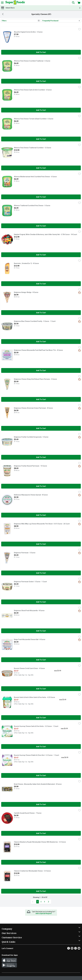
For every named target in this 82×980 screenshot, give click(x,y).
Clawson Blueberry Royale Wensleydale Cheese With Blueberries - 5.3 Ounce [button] (40, 842)
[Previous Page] (33, 902)
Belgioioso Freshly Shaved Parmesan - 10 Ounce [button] (30, 466)
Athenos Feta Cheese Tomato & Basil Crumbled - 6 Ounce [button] (34, 119)
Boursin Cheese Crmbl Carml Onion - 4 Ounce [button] (29, 669)
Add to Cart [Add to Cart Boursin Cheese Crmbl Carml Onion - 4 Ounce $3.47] (41, 689)
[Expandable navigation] (2, 3)
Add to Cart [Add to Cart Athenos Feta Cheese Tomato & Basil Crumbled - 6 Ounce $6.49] (41, 139)
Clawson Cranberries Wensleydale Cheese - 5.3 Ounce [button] (32, 871)
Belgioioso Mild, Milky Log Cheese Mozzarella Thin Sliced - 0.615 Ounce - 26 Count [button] (42, 524)
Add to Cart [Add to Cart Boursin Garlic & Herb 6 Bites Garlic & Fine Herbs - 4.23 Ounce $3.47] (41, 718)
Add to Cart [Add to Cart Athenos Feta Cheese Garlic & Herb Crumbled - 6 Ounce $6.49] (41, 110)
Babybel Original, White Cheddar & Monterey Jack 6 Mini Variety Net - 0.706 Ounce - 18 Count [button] (46, 235)
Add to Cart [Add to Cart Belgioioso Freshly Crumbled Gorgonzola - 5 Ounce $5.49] (41, 457)
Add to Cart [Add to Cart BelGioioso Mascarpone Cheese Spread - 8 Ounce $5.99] (41, 515)
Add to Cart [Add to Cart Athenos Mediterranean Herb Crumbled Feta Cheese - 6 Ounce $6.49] (41, 197)
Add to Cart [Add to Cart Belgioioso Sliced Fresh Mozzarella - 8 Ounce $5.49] (41, 631)
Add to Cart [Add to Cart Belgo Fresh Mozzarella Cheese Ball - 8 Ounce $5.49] (41, 660)
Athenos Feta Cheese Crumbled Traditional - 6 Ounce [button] (32, 61)
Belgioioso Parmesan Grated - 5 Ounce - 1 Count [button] (30, 582)
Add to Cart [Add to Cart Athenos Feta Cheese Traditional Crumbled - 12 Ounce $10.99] (41, 168)
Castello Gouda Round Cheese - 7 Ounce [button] (28, 813)
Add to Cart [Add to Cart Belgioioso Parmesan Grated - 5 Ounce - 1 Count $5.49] (41, 602)
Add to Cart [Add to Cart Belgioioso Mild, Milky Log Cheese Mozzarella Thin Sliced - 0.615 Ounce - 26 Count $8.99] (41, 544)
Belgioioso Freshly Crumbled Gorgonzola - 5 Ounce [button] (31, 437)
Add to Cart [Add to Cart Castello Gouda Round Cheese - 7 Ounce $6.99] (41, 833)
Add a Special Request (44, 913)
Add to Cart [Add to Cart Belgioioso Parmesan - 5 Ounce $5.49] (41, 573)
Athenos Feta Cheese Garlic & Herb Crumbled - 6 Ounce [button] (33, 90)
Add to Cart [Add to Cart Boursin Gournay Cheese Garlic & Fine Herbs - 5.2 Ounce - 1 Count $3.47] (41, 747)
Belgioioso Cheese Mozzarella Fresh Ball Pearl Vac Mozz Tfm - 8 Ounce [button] (38, 350)
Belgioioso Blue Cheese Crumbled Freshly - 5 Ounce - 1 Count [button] (35, 321)
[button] (73, 3)
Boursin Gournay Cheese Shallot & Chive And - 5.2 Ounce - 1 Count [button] (36, 755)
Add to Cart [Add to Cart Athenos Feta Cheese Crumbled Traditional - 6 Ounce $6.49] (41, 81)
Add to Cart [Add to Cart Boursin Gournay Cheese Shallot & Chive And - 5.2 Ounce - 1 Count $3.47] (41, 775)
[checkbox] (80, 29)
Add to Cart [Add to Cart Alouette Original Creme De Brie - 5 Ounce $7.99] (41, 52)
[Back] (3, 14)
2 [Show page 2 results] (41, 902)
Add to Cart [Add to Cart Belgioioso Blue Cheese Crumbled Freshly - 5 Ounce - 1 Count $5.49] (41, 342)
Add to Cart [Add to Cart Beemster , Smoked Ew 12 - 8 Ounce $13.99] (41, 284)
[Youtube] (79, 949)
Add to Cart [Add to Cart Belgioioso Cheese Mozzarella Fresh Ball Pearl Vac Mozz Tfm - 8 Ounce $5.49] (41, 370)
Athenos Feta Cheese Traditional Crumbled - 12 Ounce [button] (33, 148)
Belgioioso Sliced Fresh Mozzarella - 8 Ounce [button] (29, 611)
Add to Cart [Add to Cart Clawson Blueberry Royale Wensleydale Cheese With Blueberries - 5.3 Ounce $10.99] (41, 862)
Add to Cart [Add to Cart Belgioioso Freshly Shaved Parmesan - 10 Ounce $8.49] (41, 486)
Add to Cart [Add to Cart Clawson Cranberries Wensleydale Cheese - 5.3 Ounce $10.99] (41, 891)
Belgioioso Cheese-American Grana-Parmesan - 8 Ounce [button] (33, 408)
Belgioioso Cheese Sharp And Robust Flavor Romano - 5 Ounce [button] (35, 379)
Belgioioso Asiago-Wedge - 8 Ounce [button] (26, 292)
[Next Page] (49, 902)
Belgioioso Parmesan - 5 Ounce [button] (25, 553)
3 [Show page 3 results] (44, 902)
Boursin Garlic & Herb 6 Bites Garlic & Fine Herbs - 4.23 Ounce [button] (34, 697)
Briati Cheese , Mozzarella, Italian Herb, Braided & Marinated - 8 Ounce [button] (38, 784)
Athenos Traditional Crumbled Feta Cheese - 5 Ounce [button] (32, 206)
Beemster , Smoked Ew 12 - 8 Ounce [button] (26, 264)
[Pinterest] (72, 949)
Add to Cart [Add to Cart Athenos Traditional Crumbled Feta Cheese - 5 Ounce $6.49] (41, 226)
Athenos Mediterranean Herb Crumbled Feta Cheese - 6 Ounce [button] (35, 177)
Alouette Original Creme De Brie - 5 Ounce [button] (28, 32)
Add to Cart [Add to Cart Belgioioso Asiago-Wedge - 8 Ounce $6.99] (41, 313)
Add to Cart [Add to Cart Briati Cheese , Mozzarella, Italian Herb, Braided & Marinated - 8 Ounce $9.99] (41, 804)
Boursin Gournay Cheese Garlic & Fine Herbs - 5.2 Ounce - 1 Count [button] (36, 726)
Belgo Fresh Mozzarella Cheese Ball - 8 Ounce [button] (30, 640)
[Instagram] (75, 949)
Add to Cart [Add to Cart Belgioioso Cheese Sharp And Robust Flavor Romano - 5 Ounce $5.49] (41, 399)
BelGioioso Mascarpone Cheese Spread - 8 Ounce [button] (31, 495)
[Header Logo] (15, 3)
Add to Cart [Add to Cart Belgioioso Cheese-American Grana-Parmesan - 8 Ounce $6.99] (41, 428)
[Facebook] (69, 949)
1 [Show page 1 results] (38, 902)
